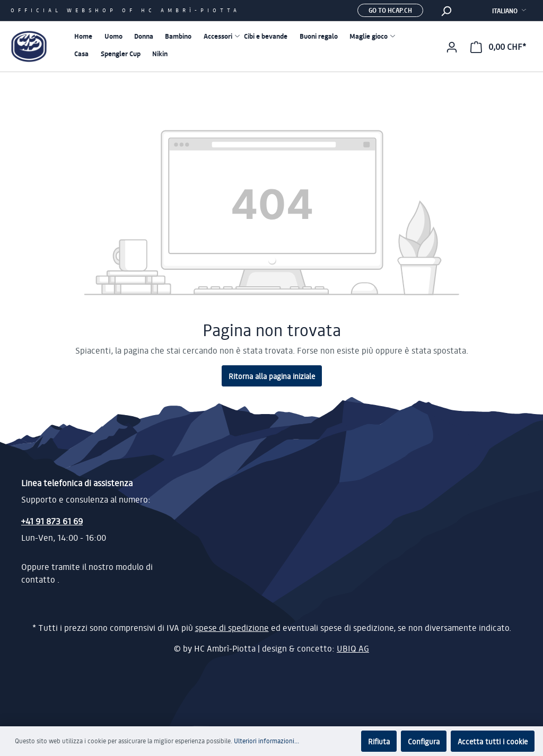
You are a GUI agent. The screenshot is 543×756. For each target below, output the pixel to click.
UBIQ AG (353, 648)
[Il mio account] (452, 47)
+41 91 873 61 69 (52, 521)
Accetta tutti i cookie (493, 741)
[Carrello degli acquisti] (498, 47)
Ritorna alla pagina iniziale (272, 376)
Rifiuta (379, 741)
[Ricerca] (446, 11)
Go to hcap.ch (390, 10)
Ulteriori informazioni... (266, 741)
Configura (424, 741)
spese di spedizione (232, 628)
